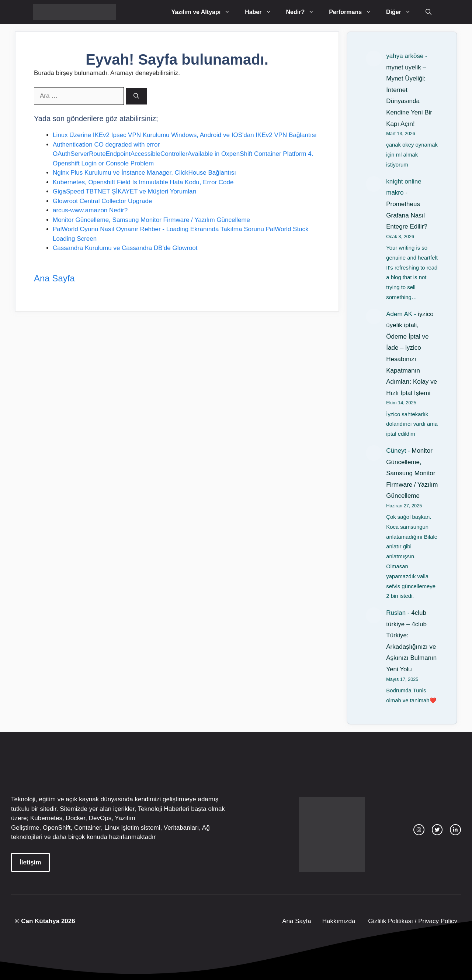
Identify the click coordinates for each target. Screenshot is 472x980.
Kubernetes (46, 818)
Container (88, 828)
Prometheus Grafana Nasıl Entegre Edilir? (407, 215)
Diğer (402, 12)
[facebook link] (455, 830)
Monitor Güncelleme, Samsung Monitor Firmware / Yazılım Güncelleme (151, 220)
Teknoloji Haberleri (164, 809)
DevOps (100, 818)
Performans (354, 12)
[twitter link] (437, 830)
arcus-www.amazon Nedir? (90, 210)
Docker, (76, 818)
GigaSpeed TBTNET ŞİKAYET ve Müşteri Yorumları (125, 191)
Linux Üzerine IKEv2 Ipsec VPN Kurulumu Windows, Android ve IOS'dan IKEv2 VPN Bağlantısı (185, 135)
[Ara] (136, 96)
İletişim (30, 862)
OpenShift (57, 828)
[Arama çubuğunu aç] (428, 12)
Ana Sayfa (54, 278)
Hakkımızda (339, 921)
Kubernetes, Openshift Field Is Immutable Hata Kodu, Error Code (143, 182)
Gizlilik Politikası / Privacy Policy (412, 921)
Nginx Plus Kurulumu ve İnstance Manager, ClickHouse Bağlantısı (144, 173)
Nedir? (304, 12)
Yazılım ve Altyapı (204, 12)
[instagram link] (419, 830)
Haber (262, 12)
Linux (112, 828)
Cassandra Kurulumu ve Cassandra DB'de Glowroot (125, 248)
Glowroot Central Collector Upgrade (102, 201)
